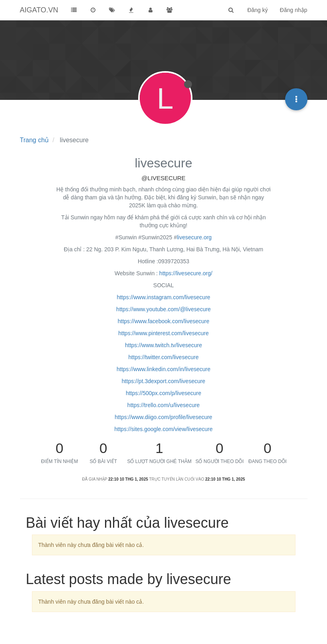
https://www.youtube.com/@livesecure (163, 309)
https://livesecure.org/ (186, 273)
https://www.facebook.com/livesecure (164, 321)
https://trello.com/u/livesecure (163, 405)
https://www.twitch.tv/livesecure (163, 345)
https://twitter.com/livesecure (164, 357)
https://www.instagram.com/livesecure (163, 297)
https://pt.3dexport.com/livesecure (163, 381)
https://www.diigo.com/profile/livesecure (163, 417)
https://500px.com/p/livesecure (163, 393)
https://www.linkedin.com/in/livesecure (163, 369)
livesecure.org (194, 237)
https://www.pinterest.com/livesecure (163, 333)
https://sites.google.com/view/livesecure (164, 429)
